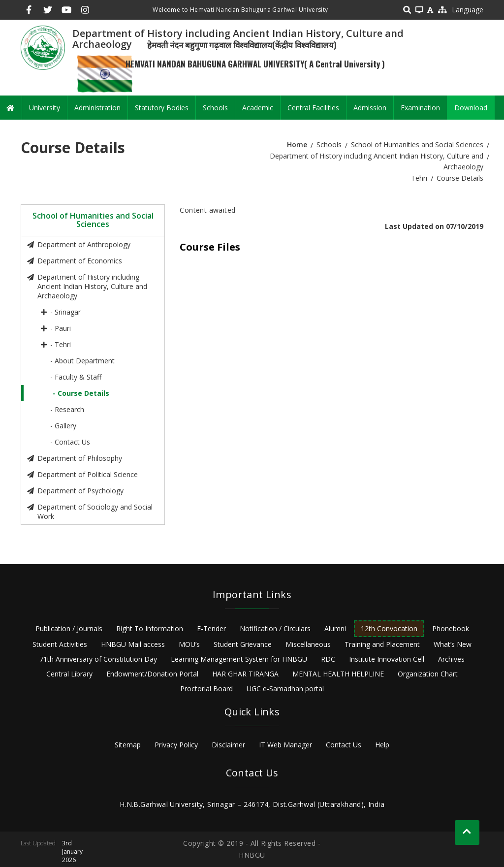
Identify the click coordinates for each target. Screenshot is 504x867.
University (45, 108)
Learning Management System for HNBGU (239, 659)
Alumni (335, 628)
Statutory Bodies (162, 108)
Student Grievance (243, 644)
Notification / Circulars (275, 628)
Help (382, 745)
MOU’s (189, 644)
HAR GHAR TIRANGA (245, 674)
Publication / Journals (69, 628)
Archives (451, 659)
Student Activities (60, 644)
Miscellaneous (308, 644)
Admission (370, 108)
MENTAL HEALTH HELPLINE (338, 674)
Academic (258, 108)
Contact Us (344, 745)
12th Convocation (389, 628)
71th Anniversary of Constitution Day (98, 659)
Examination (420, 108)
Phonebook (451, 628)
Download (471, 108)
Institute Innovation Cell (387, 659)
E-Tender (211, 628)
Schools (215, 108)
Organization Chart (428, 674)
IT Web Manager (285, 745)
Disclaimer (228, 745)
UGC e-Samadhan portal (285, 689)
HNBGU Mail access (133, 644)
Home (297, 144)
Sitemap (128, 745)
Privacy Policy (176, 745)
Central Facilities (313, 108)
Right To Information (150, 628)
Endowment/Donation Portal (152, 674)
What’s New (453, 644)
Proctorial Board (206, 689)
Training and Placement (382, 644)
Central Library (69, 674)
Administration (97, 108)
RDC (328, 659)
